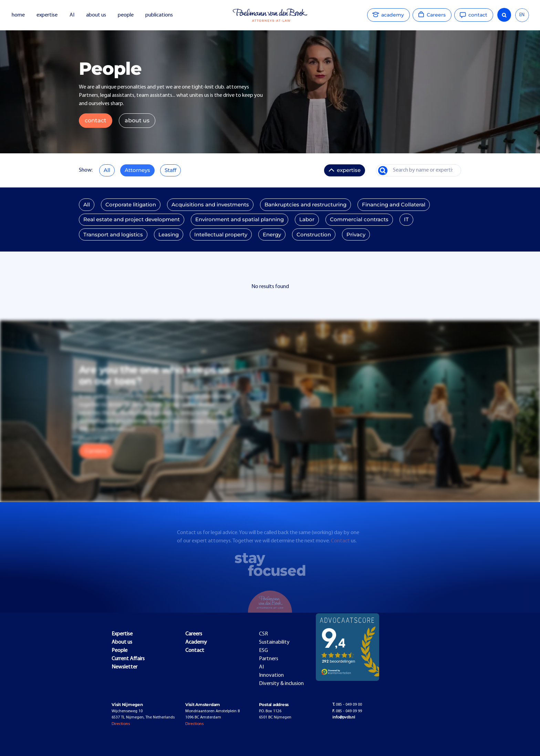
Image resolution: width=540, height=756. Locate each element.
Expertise (122, 634)
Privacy (356, 235)
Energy (272, 235)
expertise (47, 15)
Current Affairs (128, 659)
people (126, 15)
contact (96, 120)
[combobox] (522, 15)
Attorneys (137, 170)
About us (122, 642)
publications (160, 15)
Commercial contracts (359, 219)
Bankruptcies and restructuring (305, 205)
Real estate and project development (132, 219)
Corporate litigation (131, 205)
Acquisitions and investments (210, 205)
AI (72, 15)
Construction (314, 235)
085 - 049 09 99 (347, 711)
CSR (263, 634)
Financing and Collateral (394, 205)
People (120, 651)
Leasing (169, 235)
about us (96, 15)
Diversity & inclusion (281, 684)
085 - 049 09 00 (347, 705)
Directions (121, 724)
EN (522, 15)
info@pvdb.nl (344, 717)
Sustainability (274, 642)
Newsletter (124, 667)
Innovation (271, 675)
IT (406, 219)
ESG (263, 651)
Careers (96, 451)
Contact (341, 546)
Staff (170, 170)
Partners (269, 659)
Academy (196, 642)
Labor (307, 219)
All (107, 170)
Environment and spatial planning (240, 219)
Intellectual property (221, 235)
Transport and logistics (113, 235)
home (18, 15)
